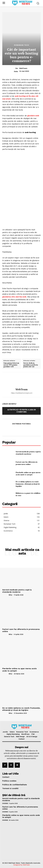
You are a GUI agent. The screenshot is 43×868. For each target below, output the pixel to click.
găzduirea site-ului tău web (14, 297)
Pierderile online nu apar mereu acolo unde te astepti (28, 474)
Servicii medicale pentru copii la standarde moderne (28, 453)
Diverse (5, 803)
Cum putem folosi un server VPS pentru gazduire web (11, 365)
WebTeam (23, 68)
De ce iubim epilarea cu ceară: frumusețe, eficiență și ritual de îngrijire (28, 484)
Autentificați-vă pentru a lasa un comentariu (21, 411)
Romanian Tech (22, 45)
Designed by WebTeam (22, 865)
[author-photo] (5, 595)
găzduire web (33, 116)
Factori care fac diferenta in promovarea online (27, 463)
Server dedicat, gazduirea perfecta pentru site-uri (31, 365)
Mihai (10, 595)
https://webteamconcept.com (22, 393)
